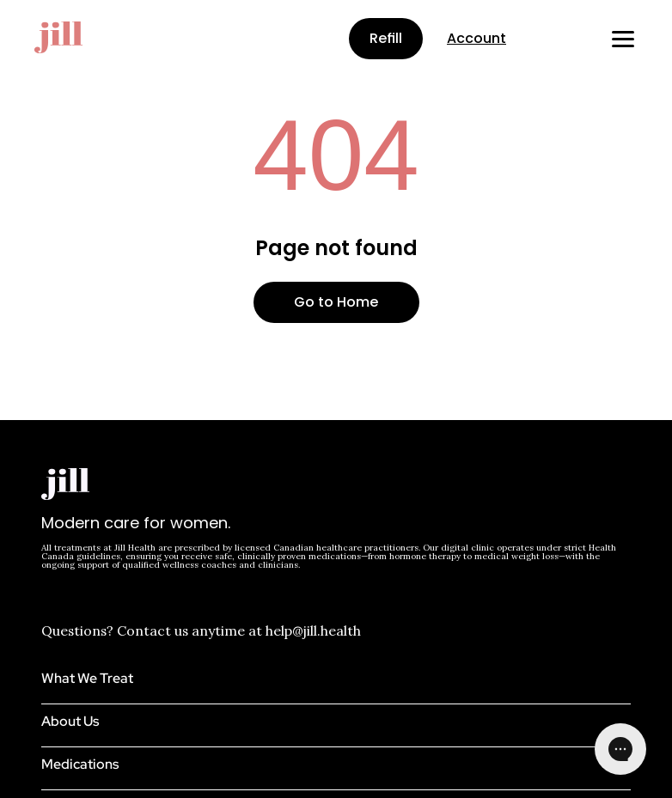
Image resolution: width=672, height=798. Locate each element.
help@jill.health (313, 630)
